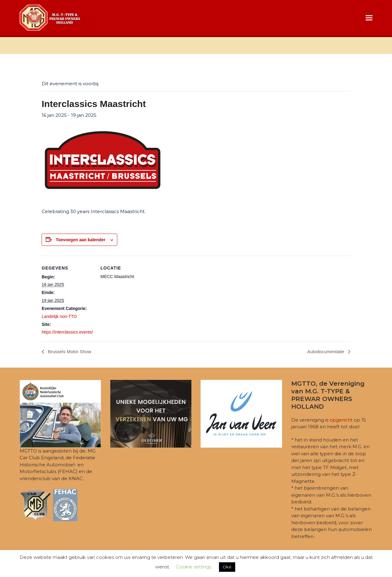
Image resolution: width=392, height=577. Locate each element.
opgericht (341, 420)
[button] (369, 18)
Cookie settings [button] (194, 567)
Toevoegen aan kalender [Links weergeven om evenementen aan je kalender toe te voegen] (81, 240)
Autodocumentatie (326, 352)
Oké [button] (227, 567)
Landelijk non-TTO (59, 316)
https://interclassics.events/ (67, 332)
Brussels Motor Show (69, 352)
